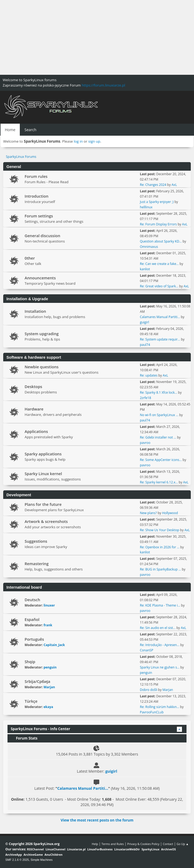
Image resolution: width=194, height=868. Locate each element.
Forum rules (36, 176)
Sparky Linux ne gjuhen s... (160, 667)
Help (95, 844)
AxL (174, 185)
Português (34, 639)
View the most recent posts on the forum (97, 820)
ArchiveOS (168, 849)
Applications (36, 431)
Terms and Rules (113, 844)
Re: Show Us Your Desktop (160, 530)
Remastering (37, 564)
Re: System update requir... (160, 339)
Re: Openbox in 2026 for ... (160, 547)
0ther (30, 258)
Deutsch (32, 600)
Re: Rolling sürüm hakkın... (160, 707)
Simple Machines (41, 860)
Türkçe (31, 701)
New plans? (148, 513)
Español (32, 619)
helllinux (146, 207)
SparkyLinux (151, 849)
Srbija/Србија (37, 681)
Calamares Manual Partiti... (160, 317)
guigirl (144, 322)
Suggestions (36, 541)
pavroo (145, 443)
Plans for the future (43, 504)
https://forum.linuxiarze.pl (103, 85)
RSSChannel (35, 849)
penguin (50, 667)
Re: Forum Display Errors (158, 224)
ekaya (48, 707)
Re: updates (149, 375)
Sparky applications (43, 454)
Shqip (30, 662)
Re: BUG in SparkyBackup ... (161, 569)
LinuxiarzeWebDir (127, 849)
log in (78, 141)
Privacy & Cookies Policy (143, 844)
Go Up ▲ (183, 844)
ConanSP (147, 650)
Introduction (37, 196)
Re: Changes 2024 (153, 185)
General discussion (42, 236)
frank (48, 625)
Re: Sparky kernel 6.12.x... (159, 482)
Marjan (49, 687)
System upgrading (42, 334)
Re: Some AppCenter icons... (161, 460)
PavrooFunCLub (152, 712)
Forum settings (39, 216)
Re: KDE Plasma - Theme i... (160, 605)
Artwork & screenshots (46, 521)
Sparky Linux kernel (43, 474)
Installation (35, 311)
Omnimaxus (149, 247)
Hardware (34, 409)
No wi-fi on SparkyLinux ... (159, 415)
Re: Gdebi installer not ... (158, 437)
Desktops (33, 386)
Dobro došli (149, 690)
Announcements (40, 278)
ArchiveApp (14, 855)
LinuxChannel (55, 849)
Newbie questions (42, 367)
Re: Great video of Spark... (159, 286)
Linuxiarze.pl (76, 849)
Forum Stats (24, 738)
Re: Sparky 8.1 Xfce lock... (159, 392)
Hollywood (170, 513)
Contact (168, 844)
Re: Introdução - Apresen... (160, 645)
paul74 (145, 345)
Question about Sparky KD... (161, 241)
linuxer (49, 605)
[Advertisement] (97, 37)
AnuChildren (53, 855)
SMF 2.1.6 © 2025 (17, 860)
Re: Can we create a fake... (159, 264)
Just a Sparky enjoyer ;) (157, 202)
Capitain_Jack (54, 645)
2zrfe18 (146, 398)
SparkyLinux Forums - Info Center (40, 729)
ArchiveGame (33, 855)
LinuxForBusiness (100, 849)
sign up (94, 141)
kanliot (145, 269)
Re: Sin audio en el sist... (158, 628)
